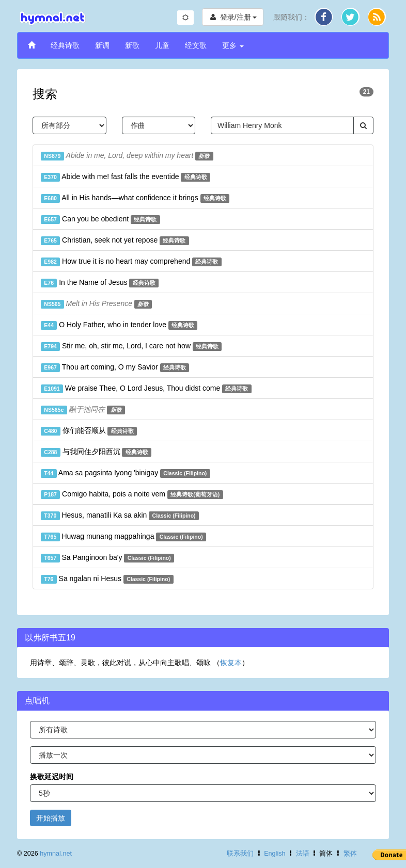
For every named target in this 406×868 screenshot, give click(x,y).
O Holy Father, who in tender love (119, 325)
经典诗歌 (65, 45)
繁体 (350, 854)
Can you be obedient (100, 219)
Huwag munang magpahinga (123, 537)
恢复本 (231, 663)
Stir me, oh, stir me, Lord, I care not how (131, 346)
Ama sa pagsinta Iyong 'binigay (126, 473)
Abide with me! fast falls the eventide (126, 177)
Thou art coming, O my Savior (115, 367)
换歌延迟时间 (52, 777)
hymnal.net (56, 854)
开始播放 (51, 818)
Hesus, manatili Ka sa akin (120, 516)
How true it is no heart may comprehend (131, 262)
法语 (303, 854)
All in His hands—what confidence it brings (135, 198)
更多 (233, 45)
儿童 (162, 45)
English (275, 854)
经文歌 (196, 45)
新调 (102, 45)
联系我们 (240, 854)
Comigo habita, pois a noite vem (132, 494)
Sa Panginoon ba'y (107, 558)
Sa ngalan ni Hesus (107, 579)
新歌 (132, 45)
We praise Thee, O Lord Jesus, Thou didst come (146, 389)
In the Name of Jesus (100, 283)
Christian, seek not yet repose (115, 240)
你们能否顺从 (89, 431)
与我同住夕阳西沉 (96, 452)
